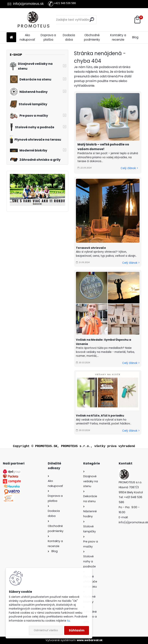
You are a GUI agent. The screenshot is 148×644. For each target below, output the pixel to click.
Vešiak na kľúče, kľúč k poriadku (100, 416)
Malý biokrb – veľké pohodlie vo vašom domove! (103, 147)
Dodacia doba (69, 37)
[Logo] (33, 20)
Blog (135, 37)
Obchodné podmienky (92, 37)
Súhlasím (77, 630)
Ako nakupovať (27, 37)
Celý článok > (129, 168)
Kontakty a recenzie (118, 37)
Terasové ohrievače (91, 248)
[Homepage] (11, 37)
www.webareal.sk (90, 640)
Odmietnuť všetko (46, 630)
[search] (92, 19)
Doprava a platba (48, 37)
